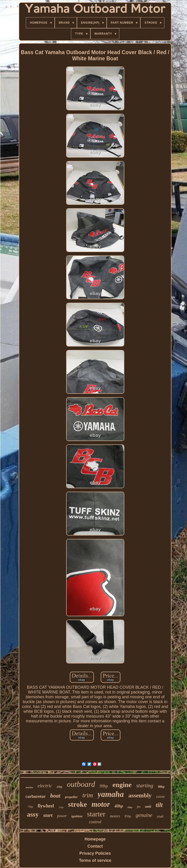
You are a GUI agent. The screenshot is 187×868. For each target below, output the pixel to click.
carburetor (35, 796)
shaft (160, 817)
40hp (119, 806)
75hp (30, 807)
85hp (128, 816)
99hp (104, 786)
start (48, 815)
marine (29, 787)
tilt (159, 805)
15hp (61, 807)
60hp (130, 807)
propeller (71, 797)
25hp (59, 787)
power (62, 816)
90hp (161, 787)
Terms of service (95, 860)
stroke (78, 804)
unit (148, 806)
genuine (144, 815)
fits (139, 807)
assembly (140, 795)
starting (145, 785)
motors (115, 816)
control (95, 822)
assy (33, 814)
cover (160, 797)
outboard (81, 784)
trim (88, 795)
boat (55, 796)
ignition (77, 816)
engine (122, 785)
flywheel (46, 806)
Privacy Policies (95, 853)
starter (96, 814)
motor (101, 804)
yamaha (111, 794)
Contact (95, 846)
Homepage (95, 839)
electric (45, 786)
